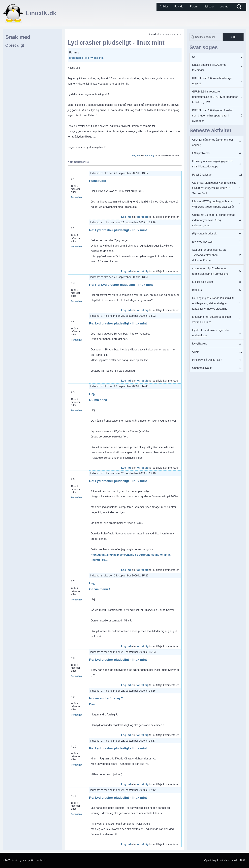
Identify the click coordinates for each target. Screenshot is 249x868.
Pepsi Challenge (202, 175)
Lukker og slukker (203, 282)
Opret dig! (15, 45)
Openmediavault (202, 368)
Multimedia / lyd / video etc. (86, 58)
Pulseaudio (98, 181)
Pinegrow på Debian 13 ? (207, 360)
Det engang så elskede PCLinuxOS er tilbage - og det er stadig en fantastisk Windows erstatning (213, 303)
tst (194, 57)
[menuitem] (164, 7)
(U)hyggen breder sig (205, 234)
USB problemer (201, 153)
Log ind (136, 155)
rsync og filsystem (203, 242)
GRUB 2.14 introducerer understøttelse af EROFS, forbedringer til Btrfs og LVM (215, 97)
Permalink (77, 197)
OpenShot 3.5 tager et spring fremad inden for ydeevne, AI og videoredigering (214, 220)
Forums (74, 53)
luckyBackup (200, 344)
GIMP (196, 352)
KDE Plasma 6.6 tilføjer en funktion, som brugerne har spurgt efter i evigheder (213, 116)
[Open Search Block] (239, 7)
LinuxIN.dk (41, 13)
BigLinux (197, 290)
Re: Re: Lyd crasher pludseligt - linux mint (121, 285)
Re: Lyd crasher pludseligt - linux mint (118, 230)
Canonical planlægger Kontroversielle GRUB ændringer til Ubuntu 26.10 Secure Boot (214, 188)
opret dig (150, 155)
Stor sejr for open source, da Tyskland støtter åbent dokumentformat (209, 255)
